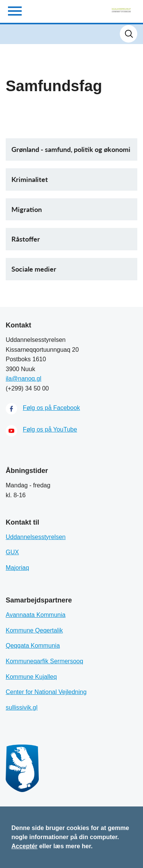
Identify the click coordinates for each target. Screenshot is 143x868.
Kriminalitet (30, 179)
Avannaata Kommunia (36, 615)
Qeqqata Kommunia (33, 646)
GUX (12, 552)
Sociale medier (34, 269)
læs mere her (72, 846)
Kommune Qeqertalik (34, 630)
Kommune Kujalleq (31, 677)
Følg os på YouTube (50, 429)
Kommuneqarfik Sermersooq (44, 661)
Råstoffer (26, 239)
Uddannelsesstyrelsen (36, 537)
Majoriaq (17, 568)
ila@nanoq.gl (24, 379)
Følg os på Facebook (51, 408)
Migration (27, 209)
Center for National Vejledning (46, 692)
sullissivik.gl (22, 708)
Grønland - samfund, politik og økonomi (71, 149)
